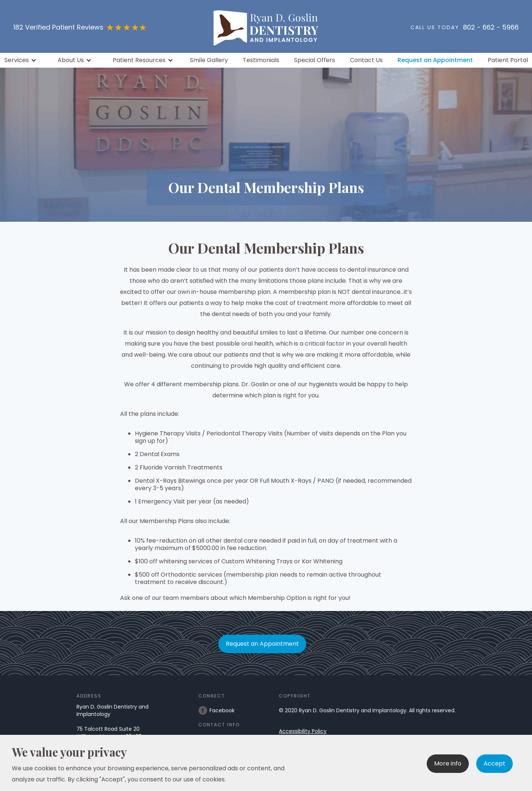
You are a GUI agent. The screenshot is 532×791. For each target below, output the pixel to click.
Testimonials (261, 60)
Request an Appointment (435, 60)
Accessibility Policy (303, 731)
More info (448, 763)
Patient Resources (139, 60)
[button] (21, 60)
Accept (495, 763)
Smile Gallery (209, 60)
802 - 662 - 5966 (491, 27)
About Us (71, 60)
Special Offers (315, 60)
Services (17, 60)
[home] (266, 26)
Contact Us (366, 60)
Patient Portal (508, 60)
